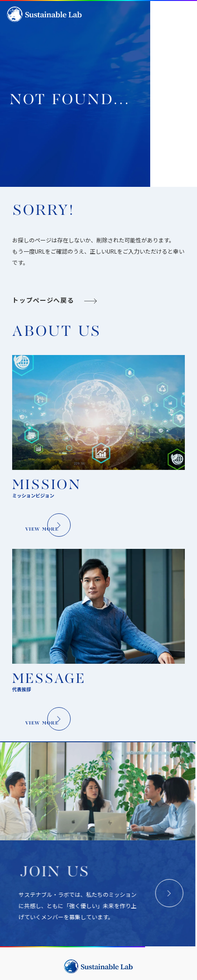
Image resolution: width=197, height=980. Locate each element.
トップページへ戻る (43, 359)
